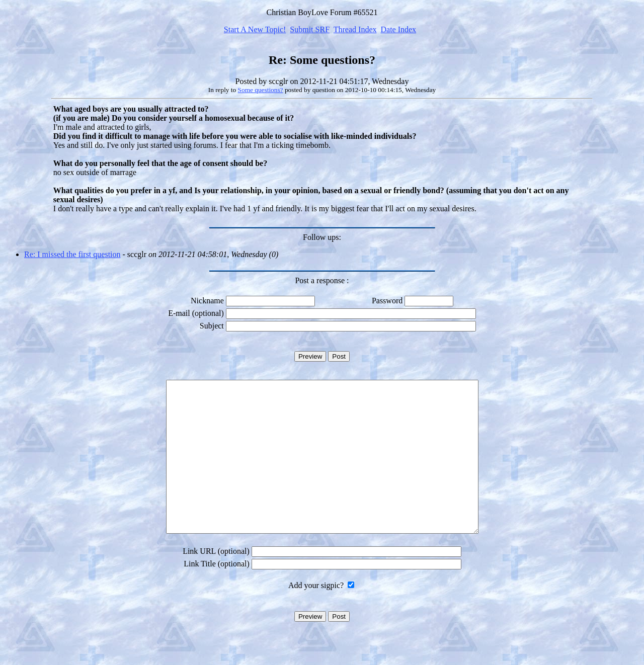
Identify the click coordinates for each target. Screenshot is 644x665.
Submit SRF (310, 29)
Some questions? (261, 90)
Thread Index (355, 29)
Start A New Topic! (255, 29)
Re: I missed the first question (72, 254)
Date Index (398, 29)
